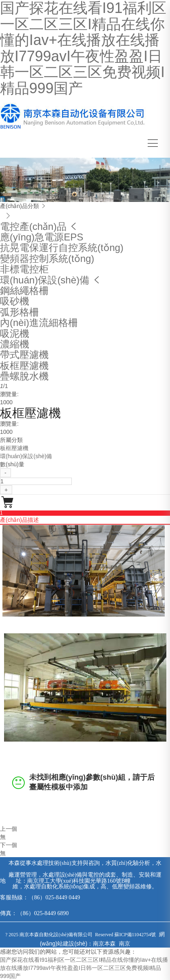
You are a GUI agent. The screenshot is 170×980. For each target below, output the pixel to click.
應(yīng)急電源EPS (42, 237)
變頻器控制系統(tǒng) (47, 258)
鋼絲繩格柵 (24, 291)
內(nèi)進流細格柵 (39, 323)
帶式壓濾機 (24, 355)
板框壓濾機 (24, 366)
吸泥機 (15, 333)
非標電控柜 (24, 269)
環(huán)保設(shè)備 (45, 280)
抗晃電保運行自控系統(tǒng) (62, 248)
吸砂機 (15, 301)
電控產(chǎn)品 (33, 226)
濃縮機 (15, 344)
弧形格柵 (19, 312)
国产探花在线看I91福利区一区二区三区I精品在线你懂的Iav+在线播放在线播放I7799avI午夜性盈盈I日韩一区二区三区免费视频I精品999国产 (84, 968)
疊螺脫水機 (24, 376)
